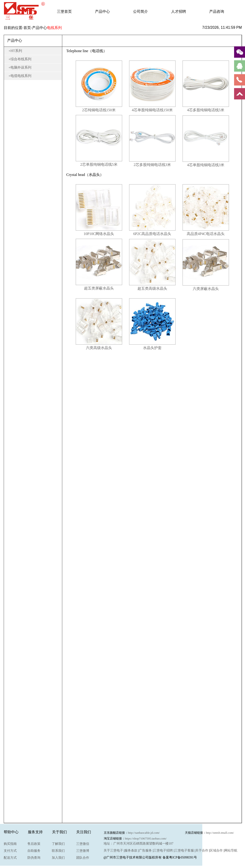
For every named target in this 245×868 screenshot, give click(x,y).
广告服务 (145, 851)
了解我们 (58, 844)
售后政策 (34, 844)
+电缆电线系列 (20, 76)
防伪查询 (34, 858)
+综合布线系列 (20, 59)
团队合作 (83, 858)
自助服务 (34, 851)
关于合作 (202, 851)
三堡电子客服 (184, 851)
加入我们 (58, 858)
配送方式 (10, 858)
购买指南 (10, 844)
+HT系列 (15, 51)
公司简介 (140, 11)
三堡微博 (83, 851)
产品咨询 (217, 11)
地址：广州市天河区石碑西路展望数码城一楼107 (139, 844)
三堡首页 (64, 11)
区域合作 (216, 851)
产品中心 (102, 11)
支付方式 (10, 851)
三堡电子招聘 (163, 851)
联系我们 (58, 851)
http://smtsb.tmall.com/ (220, 833)
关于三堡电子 (113, 851)
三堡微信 (83, 844)
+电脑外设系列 (20, 67)
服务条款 (131, 851)
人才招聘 (179, 11)
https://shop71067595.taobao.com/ (146, 838)
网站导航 (231, 851)
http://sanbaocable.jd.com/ (144, 833)
